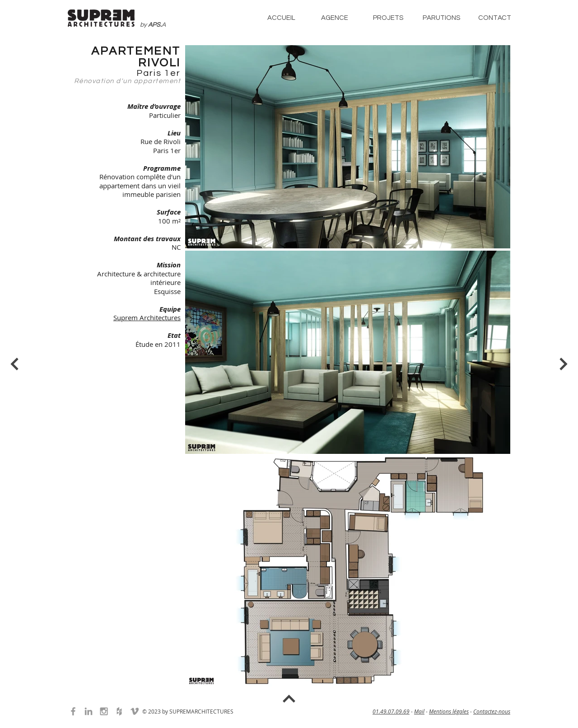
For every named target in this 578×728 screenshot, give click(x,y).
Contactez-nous (492, 711)
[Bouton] (15, 364)
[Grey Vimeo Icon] (135, 711)
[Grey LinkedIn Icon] (89, 711)
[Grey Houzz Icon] (119, 711)
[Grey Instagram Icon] (104, 711)
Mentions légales (449, 711)
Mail (419, 711)
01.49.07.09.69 (391, 711)
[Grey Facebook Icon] (73, 711)
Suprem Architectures (147, 317)
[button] (335, 18)
